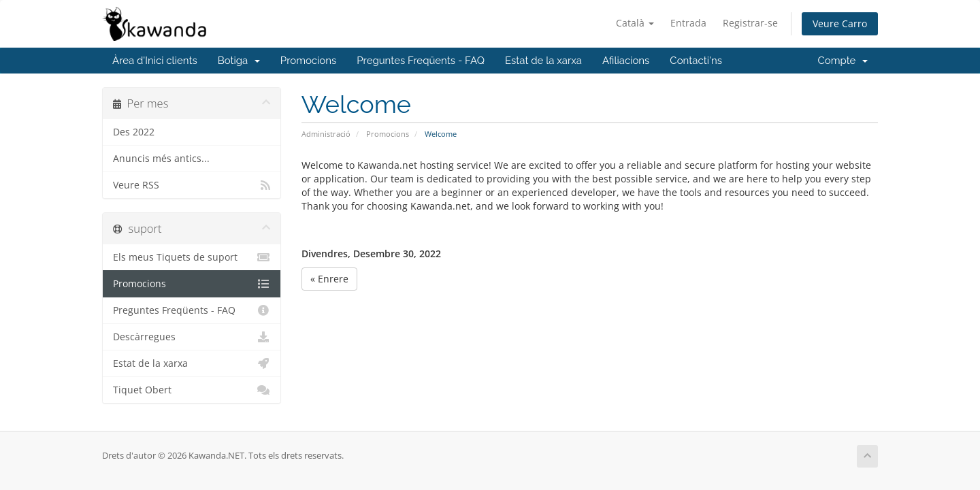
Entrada (688, 23)
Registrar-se (750, 23)
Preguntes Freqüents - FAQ (421, 61)
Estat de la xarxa (543, 61)
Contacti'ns (696, 61)
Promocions (308, 61)
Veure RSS (192, 185)
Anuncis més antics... (161, 159)
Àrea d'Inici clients (155, 61)
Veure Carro (840, 23)
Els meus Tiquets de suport (192, 257)
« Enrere (329, 279)
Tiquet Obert (192, 390)
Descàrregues (192, 337)
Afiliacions (626, 61)
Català (635, 23)
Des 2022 (134, 132)
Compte (843, 61)
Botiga (239, 61)
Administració (326, 134)
